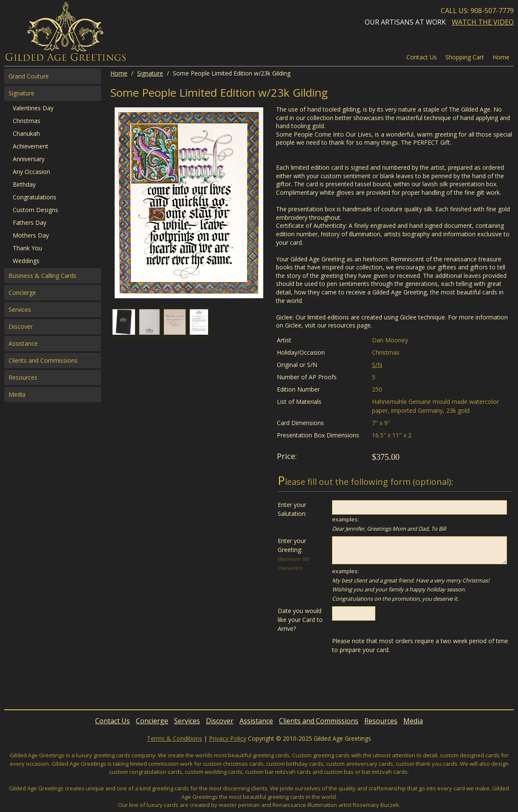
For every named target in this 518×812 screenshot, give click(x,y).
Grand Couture (29, 76)
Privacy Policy (228, 738)
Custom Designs (35, 210)
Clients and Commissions (43, 360)
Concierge (22, 293)
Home (119, 73)
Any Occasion (31, 172)
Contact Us (422, 57)
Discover (21, 326)
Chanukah (26, 133)
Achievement (31, 146)
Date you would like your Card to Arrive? (300, 620)
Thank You (27, 248)
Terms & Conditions (175, 738)
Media (17, 394)
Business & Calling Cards (42, 276)
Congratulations (35, 197)
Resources (23, 377)
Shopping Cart (465, 57)
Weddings (26, 261)
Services (20, 309)
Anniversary (29, 159)
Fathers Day (30, 223)
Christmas (27, 121)
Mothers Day (31, 235)
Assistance (23, 343)
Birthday (24, 184)
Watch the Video (483, 22)
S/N (377, 365)
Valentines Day (33, 108)
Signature (150, 73)
